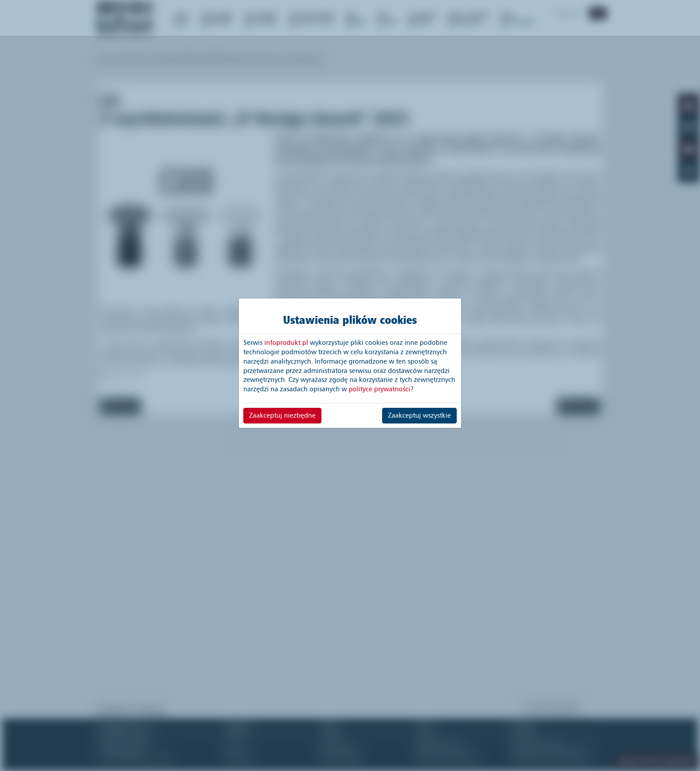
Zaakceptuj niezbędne (282, 415)
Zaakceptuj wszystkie (419, 415)
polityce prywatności (379, 389)
